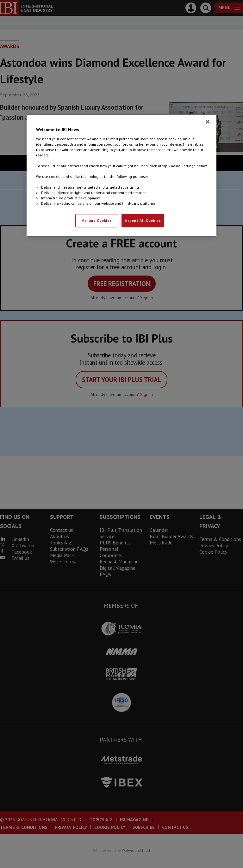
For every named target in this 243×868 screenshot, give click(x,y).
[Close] (208, 122)
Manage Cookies (97, 221)
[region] (121, 176)
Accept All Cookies (143, 221)
